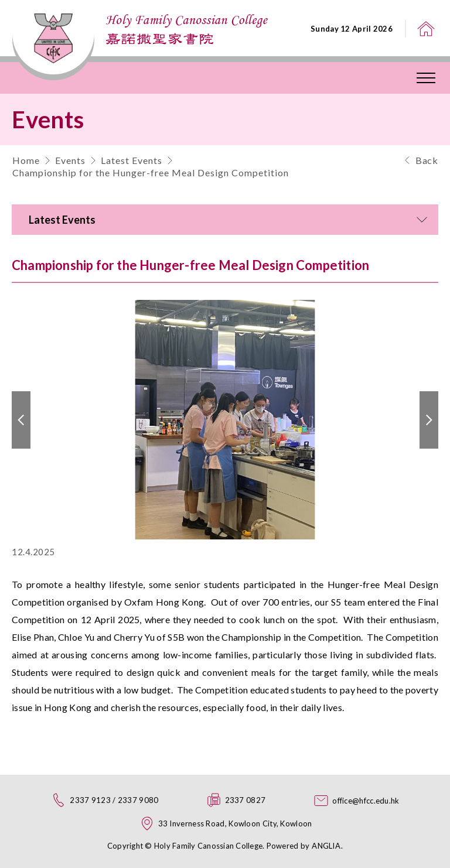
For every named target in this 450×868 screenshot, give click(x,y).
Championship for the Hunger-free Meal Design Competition (151, 172)
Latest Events (132, 160)
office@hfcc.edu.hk (366, 801)
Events (70, 160)
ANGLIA (326, 846)
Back (427, 160)
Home (26, 160)
